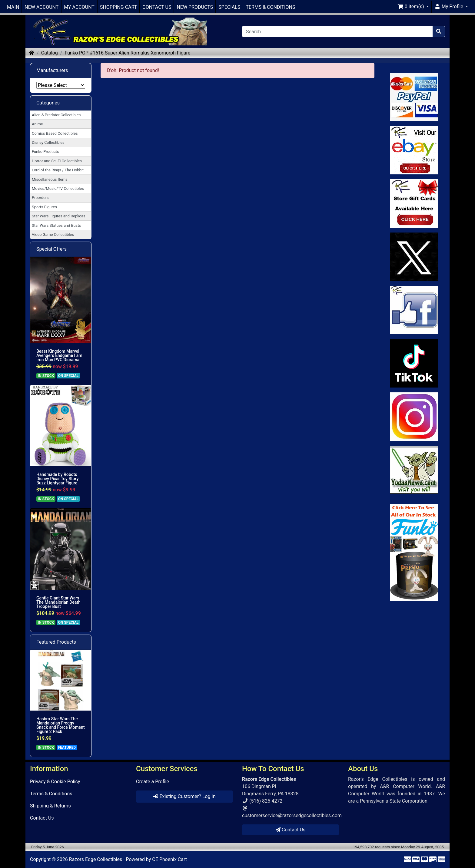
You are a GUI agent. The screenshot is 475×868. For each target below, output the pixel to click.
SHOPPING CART (118, 7)
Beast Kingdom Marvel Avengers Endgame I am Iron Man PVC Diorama (59, 355)
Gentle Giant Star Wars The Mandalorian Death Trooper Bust (58, 602)
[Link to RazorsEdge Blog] (414, 363)
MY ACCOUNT (79, 7)
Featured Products (56, 642)
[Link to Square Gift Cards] (414, 203)
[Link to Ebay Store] (414, 150)
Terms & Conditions (51, 794)
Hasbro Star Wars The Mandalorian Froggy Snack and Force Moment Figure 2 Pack (61, 725)
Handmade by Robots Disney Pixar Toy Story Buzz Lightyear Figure (57, 479)
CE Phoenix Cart (169, 859)
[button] (413, 7)
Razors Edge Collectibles (96, 859)
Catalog (50, 53)
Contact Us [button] (291, 830)
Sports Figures (44, 207)
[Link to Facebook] (414, 310)
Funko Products (45, 152)
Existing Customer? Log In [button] (184, 796)
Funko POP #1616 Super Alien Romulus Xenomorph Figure (127, 53)
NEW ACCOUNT (42, 7)
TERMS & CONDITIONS (270, 7)
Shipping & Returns (50, 806)
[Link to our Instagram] (414, 417)
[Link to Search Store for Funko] (414, 552)
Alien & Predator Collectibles (56, 115)
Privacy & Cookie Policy (55, 782)
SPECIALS (229, 7)
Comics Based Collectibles (55, 133)
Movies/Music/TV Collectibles (58, 188)
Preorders (40, 198)
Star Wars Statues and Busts (56, 225)
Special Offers (51, 249)
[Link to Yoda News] (414, 470)
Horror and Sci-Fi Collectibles (57, 161)
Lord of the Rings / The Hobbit (58, 170)
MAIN (13, 7)
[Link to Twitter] (414, 257)
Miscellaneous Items (50, 179)
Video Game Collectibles (53, 234)
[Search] (337, 31)
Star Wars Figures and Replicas (58, 216)
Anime (37, 124)
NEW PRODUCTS (195, 7)
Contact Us (42, 818)
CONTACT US (157, 7)
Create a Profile (153, 782)
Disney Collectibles (48, 142)
